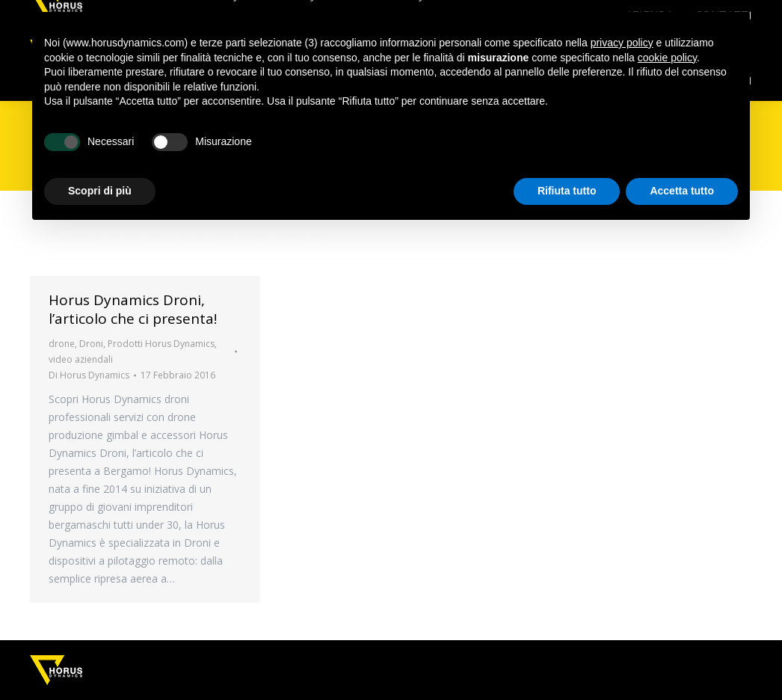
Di (89, 375)
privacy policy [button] (622, 43)
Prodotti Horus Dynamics (161, 344)
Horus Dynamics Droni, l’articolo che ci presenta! (133, 309)
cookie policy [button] (667, 58)
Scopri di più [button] (100, 191)
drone (62, 344)
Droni (91, 344)
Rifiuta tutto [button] (567, 191)
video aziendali (81, 359)
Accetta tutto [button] (682, 191)
